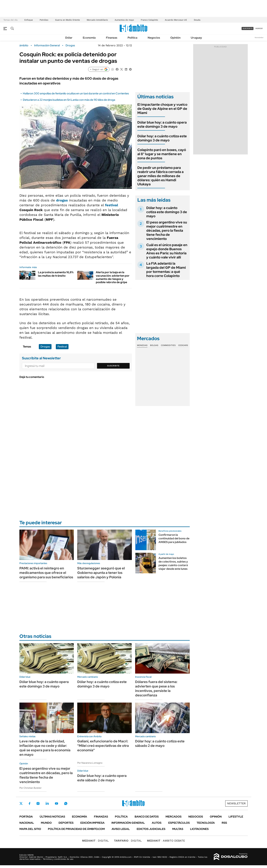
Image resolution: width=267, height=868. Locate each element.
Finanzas (112, 38)
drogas (62, 200)
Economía (89, 38)
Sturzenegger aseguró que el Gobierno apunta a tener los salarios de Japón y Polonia (101, 573)
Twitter (21, 803)
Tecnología (206, 823)
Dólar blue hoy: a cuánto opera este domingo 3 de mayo (162, 124)
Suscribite (113, 366)
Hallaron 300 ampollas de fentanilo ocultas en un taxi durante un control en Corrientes (76, 93)
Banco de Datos (147, 817)
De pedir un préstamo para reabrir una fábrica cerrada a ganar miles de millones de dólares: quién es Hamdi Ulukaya (160, 176)
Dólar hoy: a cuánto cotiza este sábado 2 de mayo (160, 743)
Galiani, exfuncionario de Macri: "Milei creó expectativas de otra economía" (103, 746)
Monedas (142, 345)
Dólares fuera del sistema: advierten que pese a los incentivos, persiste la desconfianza (156, 688)
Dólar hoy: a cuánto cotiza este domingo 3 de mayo (162, 138)
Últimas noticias (52, 817)
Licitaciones (199, 829)
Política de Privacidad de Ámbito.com (76, 829)
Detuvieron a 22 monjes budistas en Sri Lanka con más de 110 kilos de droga (69, 100)
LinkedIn (47, 803)
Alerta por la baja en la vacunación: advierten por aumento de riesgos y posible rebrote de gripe (113, 277)
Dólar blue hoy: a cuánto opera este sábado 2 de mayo (102, 778)
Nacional (27, 823)
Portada (26, 817)
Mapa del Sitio (30, 829)
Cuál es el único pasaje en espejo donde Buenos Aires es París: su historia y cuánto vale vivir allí (167, 251)
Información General (47, 45)
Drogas (70, 45)
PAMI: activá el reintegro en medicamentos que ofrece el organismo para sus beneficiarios (46, 573)
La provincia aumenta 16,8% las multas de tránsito (56, 274)
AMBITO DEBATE (166, 841)
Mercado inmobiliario (97, 20)
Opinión (175, 38)
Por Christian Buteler (30, 788)
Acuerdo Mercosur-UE (176, 20)
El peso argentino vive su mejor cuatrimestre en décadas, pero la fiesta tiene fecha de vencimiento (167, 230)
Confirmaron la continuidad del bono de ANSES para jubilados (174, 538)
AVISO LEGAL (121, 829)
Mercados (174, 817)
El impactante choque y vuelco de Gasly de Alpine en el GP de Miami (162, 109)
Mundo (46, 823)
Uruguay (196, 38)
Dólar (69, 38)
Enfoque (29, 20)
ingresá (259, 28)
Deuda (197, 20)
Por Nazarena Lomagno (90, 763)
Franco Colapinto (149, 20)
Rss (224, 823)
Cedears (183, 345)
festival (112, 205)
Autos (157, 823)
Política (132, 38)
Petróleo (44, 20)
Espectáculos (179, 823)
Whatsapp (66, 803)
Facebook (30, 803)
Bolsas (154, 345)
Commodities (168, 345)
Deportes (66, 823)
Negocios (154, 38)
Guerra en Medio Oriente (67, 20)
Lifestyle (236, 817)
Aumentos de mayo (124, 20)
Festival (62, 347)
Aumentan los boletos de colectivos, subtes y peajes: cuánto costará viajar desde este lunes (173, 563)
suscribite (248, 28)
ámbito (24, 45)
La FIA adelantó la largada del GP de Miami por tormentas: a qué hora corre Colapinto (166, 270)
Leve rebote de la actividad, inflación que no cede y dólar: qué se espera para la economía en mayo (45, 748)
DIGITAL (95, 841)
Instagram (38, 803)
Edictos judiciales (151, 829)
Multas (178, 829)
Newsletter (259, 37)
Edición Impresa (92, 823)
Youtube (56, 804)
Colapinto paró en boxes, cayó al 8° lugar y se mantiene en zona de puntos (162, 154)
